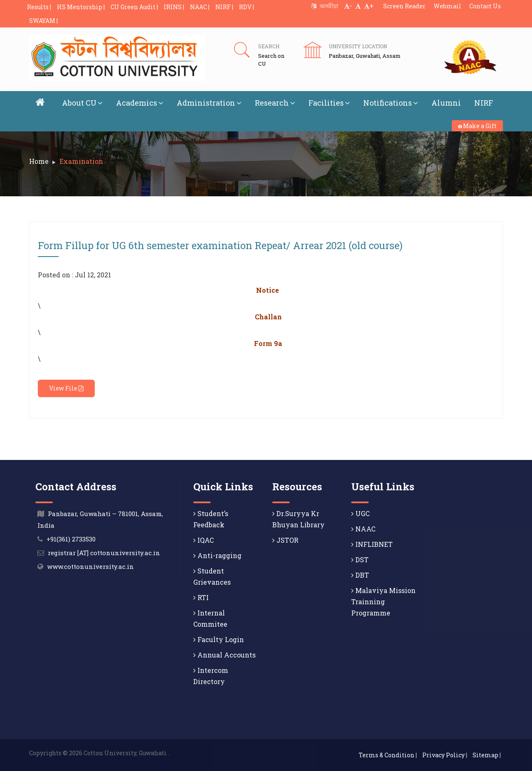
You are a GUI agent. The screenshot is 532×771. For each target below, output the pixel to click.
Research (275, 103)
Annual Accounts (224, 655)
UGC (360, 513)
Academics (140, 103)
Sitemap (485, 755)
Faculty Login (219, 639)
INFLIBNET (372, 544)
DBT (360, 575)
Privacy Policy (443, 755)
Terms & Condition (387, 755)
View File (66, 388)
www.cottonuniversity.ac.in (90, 566)
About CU (82, 103)
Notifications (391, 103)
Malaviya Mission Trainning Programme (383, 602)
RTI (201, 597)
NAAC (363, 529)
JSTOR (285, 540)
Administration (209, 103)
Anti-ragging (217, 555)
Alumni (446, 103)
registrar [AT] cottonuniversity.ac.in (104, 553)
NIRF (484, 103)
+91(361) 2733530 (71, 539)
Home (39, 161)
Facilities (329, 103)
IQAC (203, 540)
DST (360, 560)
